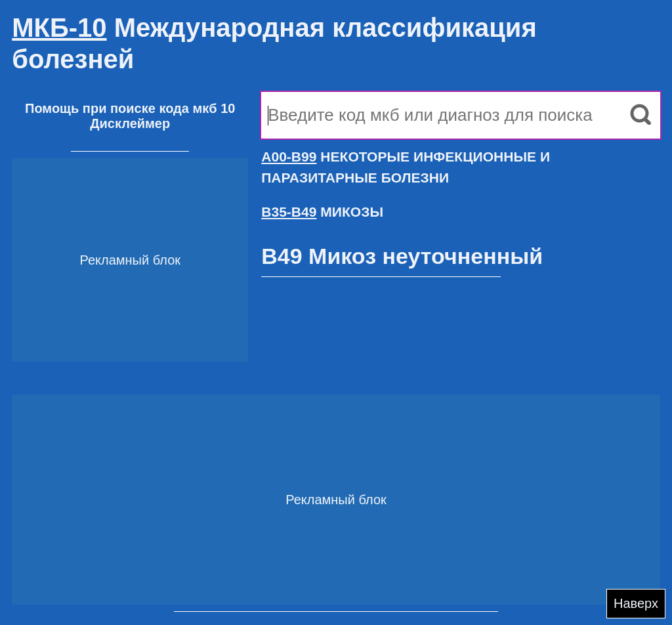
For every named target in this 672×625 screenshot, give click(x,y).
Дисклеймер (130, 123)
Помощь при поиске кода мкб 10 (130, 108)
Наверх (636, 603)
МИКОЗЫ (322, 212)
